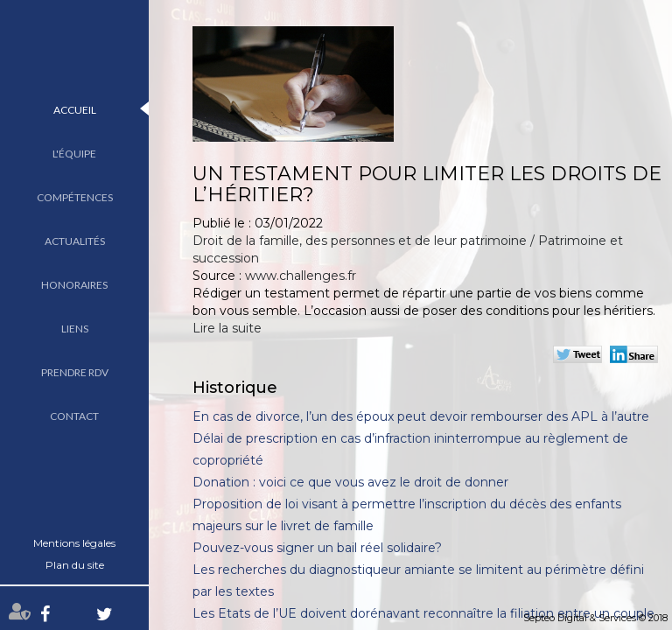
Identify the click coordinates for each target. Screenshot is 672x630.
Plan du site (75, 565)
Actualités (75, 241)
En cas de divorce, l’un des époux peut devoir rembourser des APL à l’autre (421, 416)
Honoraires (74, 285)
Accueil (75, 110)
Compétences (75, 197)
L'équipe (74, 154)
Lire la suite (227, 328)
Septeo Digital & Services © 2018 (595, 618)
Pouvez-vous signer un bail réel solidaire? (317, 548)
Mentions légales (74, 543)
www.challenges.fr (301, 276)
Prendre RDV (75, 372)
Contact (74, 416)
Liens (75, 329)
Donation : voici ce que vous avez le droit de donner (350, 482)
